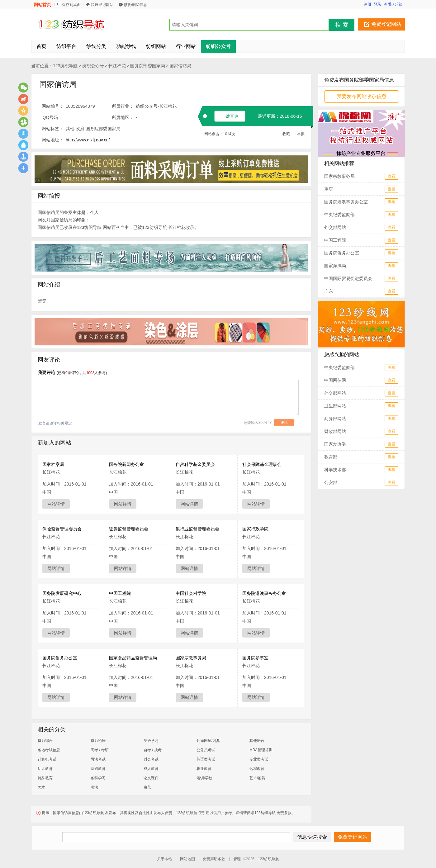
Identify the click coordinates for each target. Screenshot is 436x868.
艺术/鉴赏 (257, 778)
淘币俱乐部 (393, 4)
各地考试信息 (49, 750)
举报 (301, 134)
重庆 (329, 189)
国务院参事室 (255, 658)
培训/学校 (204, 778)
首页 (41, 46)
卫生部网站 (335, 406)
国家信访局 (180, 66)
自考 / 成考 (153, 750)
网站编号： (53, 106)
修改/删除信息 (135, 5)
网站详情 (56, 504)
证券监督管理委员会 (129, 529)
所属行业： (123, 106)
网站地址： (53, 140)
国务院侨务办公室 (60, 658)
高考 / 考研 (100, 750)
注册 (367, 4)
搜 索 (342, 25)
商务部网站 (335, 419)
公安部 (331, 482)
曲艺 (147, 787)
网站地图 (187, 859)
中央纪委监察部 (339, 215)
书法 (94, 787)
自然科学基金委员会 (195, 464)
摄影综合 (45, 741)
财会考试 (151, 759)
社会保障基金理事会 (262, 464)
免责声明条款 (214, 859)
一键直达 (230, 116)
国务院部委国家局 (148, 66)
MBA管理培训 (261, 750)
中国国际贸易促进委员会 (348, 278)
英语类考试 (206, 759)
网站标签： (53, 129)
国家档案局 (53, 464)
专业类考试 (259, 759)
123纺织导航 (65, 66)
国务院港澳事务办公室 (264, 593)
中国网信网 (335, 380)
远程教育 (257, 769)
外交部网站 (335, 227)
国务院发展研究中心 (62, 593)
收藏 (286, 134)
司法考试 (98, 759)
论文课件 (151, 778)
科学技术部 (335, 470)
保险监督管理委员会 (62, 529)
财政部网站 (335, 431)
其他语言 (257, 741)
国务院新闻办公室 (126, 464)
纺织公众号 (93, 66)
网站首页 (42, 5)
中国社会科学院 (191, 593)
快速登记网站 (102, 5)
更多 (23, 168)
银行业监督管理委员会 (197, 529)
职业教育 (204, 769)
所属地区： (123, 117)
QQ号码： (53, 117)
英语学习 (151, 741)
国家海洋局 (335, 266)
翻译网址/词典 (208, 741)
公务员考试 (206, 750)
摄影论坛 (98, 741)
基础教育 (98, 769)
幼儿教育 (45, 769)
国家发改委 (335, 444)
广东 (329, 291)
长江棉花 (117, 66)
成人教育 (151, 769)
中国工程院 (120, 593)
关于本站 (164, 859)
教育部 (331, 457)
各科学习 (98, 778)
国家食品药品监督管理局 (133, 658)
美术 (41, 787)
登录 (377, 4)
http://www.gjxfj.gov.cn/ (88, 140)
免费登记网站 (386, 24)
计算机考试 (47, 759)
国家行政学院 (255, 529)
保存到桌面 (71, 5)
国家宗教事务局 (191, 658)
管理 (237, 859)
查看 (391, 176)
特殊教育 (45, 778)
